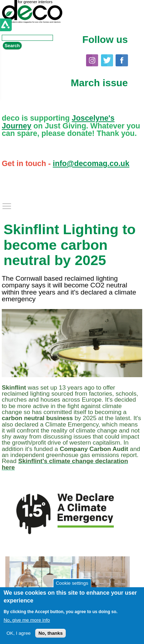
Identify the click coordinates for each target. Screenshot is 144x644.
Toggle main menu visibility (7, 204)
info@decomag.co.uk (91, 164)
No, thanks (50, 633)
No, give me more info (27, 620)
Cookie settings (72, 583)
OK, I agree (18, 633)
